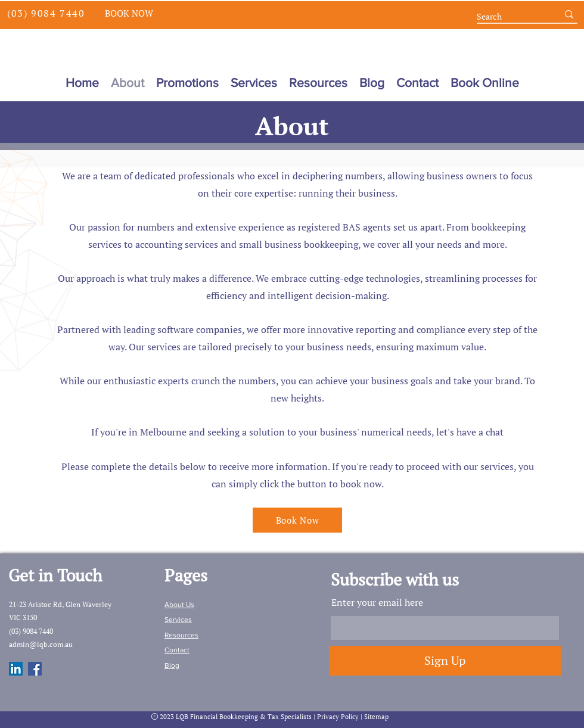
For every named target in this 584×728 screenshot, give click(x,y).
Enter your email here (377, 602)
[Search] (508, 17)
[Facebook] (35, 669)
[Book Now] (129, 13)
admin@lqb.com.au (41, 644)
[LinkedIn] (16, 669)
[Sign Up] (445, 661)
